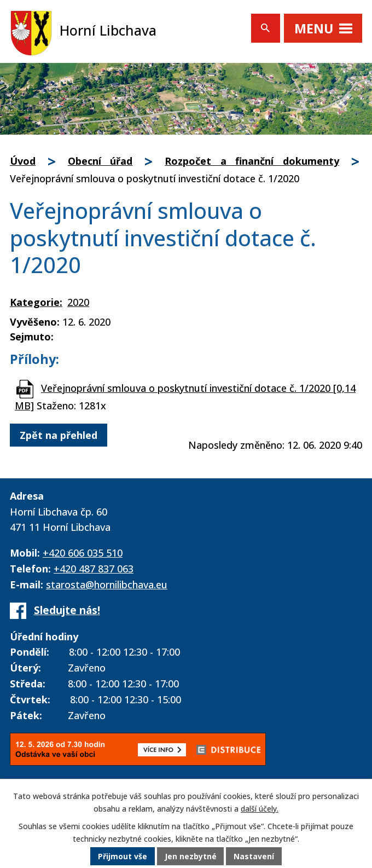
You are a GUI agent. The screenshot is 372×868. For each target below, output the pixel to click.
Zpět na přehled (59, 435)
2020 (78, 302)
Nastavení (254, 857)
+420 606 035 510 (83, 553)
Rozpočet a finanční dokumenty (252, 161)
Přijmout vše (123, 857)
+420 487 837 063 (94, 569)
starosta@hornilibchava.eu (107, 585)
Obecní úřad (100, 161)
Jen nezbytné (191, 857)
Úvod (23, 161)
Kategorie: (36, 302)
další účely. (260, 809)
